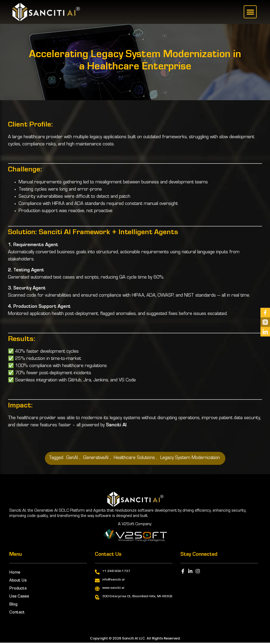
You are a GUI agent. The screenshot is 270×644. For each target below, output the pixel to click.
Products (18, 589)
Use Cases (19, 597)
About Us (18, 581)
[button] (250, 12)
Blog (13, 605)
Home (15, 573)
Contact (17, 613)
